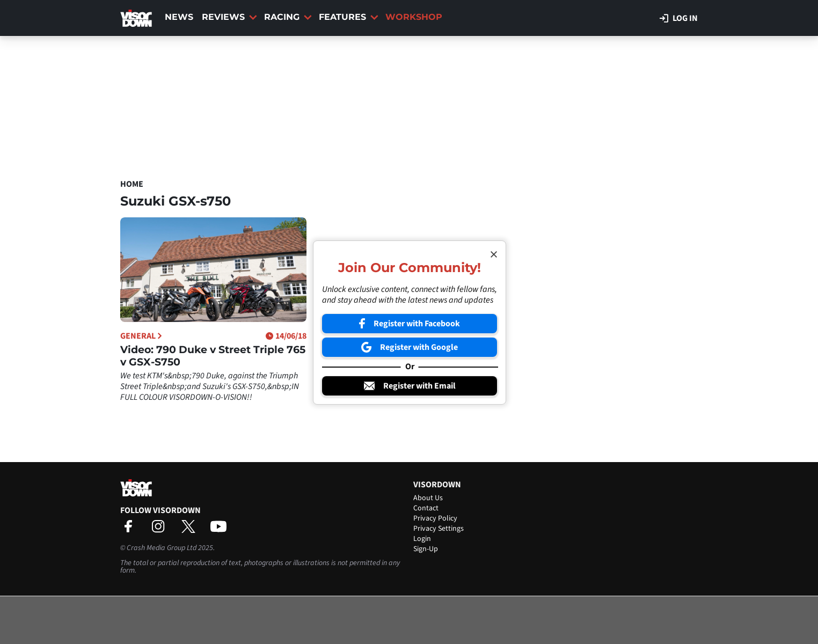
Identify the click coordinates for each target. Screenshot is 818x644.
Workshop (414, 17)
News (179, 17)
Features (349, 17)
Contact (426, 508)
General (141, 336)
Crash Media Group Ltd (162, 548)
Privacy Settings (439, 529)
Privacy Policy (435, 518)
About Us (428, 498)
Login (422, 539)
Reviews (229, 17)
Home (132, 184)
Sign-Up (426, 549)
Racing (288, 17)
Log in (679, 18)
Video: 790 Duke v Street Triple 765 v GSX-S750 (213, 356)
